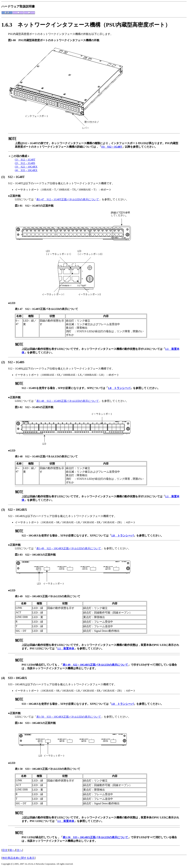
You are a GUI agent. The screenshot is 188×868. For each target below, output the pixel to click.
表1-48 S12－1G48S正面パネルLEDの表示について (68, 401)
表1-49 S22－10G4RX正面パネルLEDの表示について (69, 548)
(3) (5, 510)
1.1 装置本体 (66, 648)
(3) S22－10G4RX (26, 167)
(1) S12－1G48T (112, 147)
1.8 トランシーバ (119, 388)
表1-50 (20, 769)
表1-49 (20, 596)
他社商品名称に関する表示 (18, 858)
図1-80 (13, 40)
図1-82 (20, 407)
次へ (19, 850)
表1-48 (20, 456)
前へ (12, 850)
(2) (5, 362)
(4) (5, 678)
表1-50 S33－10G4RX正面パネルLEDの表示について (69, 717)
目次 (5, 850)
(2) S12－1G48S (25, 163)
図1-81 (20, 206)
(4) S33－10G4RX (26, 170)
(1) (5, 177)
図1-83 (20, 555)
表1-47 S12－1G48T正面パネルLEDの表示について (68, 199)
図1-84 (20, 723)
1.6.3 (9, 25)
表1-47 (20, 309)
